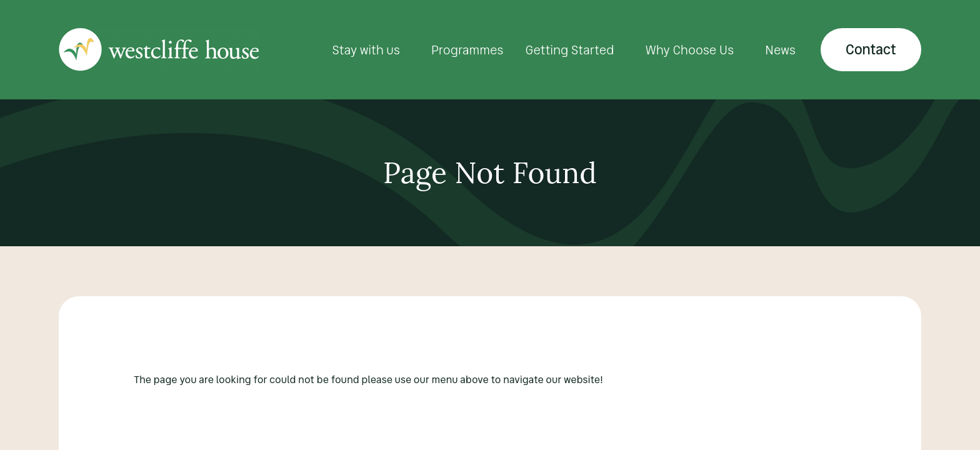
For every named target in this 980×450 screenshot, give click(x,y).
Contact (871, 50)
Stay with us (366, 50)
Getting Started (570, 50)
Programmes (467, 50)
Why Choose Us (690, 50)
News (780, 50)
